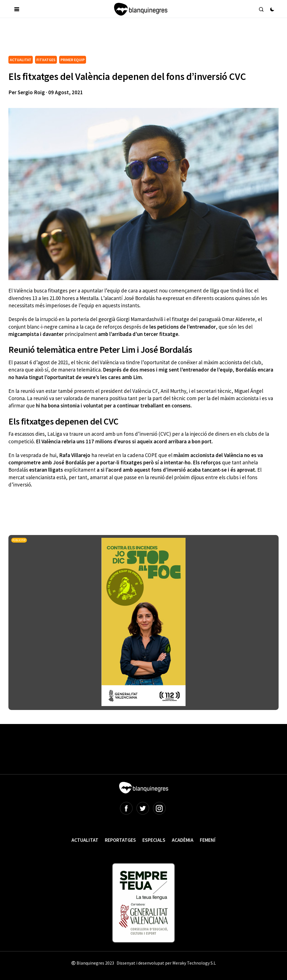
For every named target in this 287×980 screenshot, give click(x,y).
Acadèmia (183, 840)
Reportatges (120, 840)
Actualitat (85, 840)
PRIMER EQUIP (73, 60)
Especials (154, 840)
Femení (208, 840)
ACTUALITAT (21, 60)
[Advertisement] (110, 39)
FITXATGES (46, 60)
